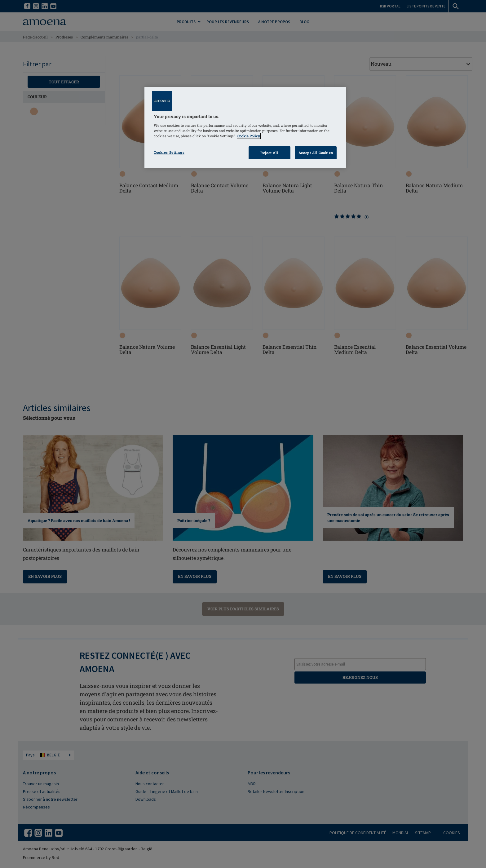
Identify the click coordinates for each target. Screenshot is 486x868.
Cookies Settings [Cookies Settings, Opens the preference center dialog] (169, 152)
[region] (245, 128)
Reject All (269, 153)
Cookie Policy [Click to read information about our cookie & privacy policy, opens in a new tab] (249, 136)
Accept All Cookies (316, 153)
